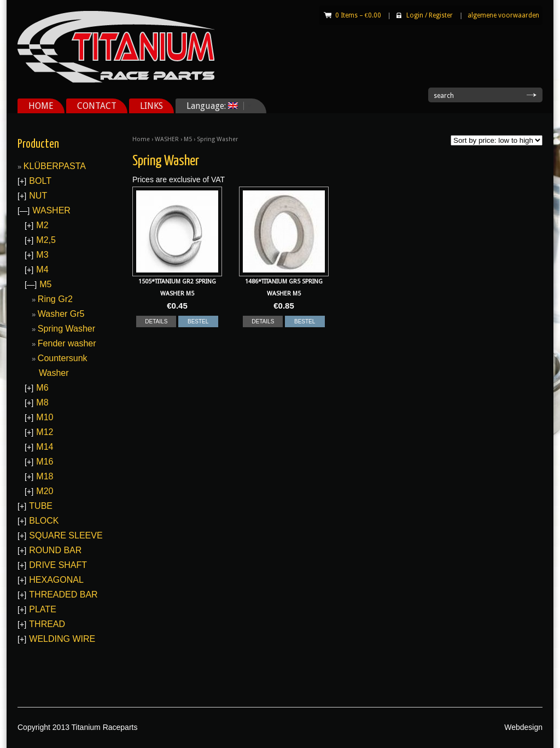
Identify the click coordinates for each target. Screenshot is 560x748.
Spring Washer (66, 329)
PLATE (43, 609)
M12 (45, 432)
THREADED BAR (63, 595)
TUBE (41, 506)
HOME (41, 106)
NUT (38, 196)
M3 (42, 255)
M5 (188, 139)
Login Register (430, 15)
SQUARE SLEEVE (66, 535)
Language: (215, 106)
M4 (42, 269)
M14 (45, 447)
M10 (45, 417)
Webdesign (523, 727)
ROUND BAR (55, 550)
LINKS (151, 106)
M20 (45, 491)
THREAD (47, 624)
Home (141, 139)
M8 (42, 402)
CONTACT (97, 106)
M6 (42, 388)
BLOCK (44, 521)
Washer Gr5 (61, 314)
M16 (45, 462)
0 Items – (358, 15)
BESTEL (198, 321)
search (444, 96)
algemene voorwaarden (503, 15)
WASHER (167, 139)
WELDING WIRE (62, 639)
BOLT (40, 181)
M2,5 (46, 240)
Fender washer (67, 343)
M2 (42, 225)
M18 (45, 476)
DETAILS (156, 321)
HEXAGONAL (56, 580)
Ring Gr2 (55, 299)
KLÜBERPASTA (55, 166)
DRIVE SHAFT (58, 565)
